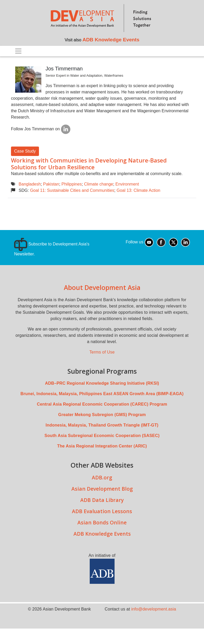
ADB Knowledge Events (111, 40)
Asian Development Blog (102, 489)
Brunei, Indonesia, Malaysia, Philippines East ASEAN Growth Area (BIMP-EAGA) (102, 394)
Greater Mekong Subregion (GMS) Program (102, 415)
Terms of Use (102, 352)
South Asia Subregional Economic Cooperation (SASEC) (102, 436)
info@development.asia (154, 609)
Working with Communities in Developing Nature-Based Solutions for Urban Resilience (89, 164)
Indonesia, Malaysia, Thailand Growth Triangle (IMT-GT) (102, 425)
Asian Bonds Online (102, 522)
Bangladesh (30, 184)
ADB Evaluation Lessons (102, 511)
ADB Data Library (102, 500)
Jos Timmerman (64, 69)
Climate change (98, 184)
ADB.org (102, 477)
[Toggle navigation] (18, 51)
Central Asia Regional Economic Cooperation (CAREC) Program (102, 404)
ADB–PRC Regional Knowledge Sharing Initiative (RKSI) (102, 383)
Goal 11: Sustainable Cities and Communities (72, 190)
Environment (127, 184)
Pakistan (51, 184)
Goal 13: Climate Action (138, 190)
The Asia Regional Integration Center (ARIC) (102, 446)
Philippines (72, 184)
